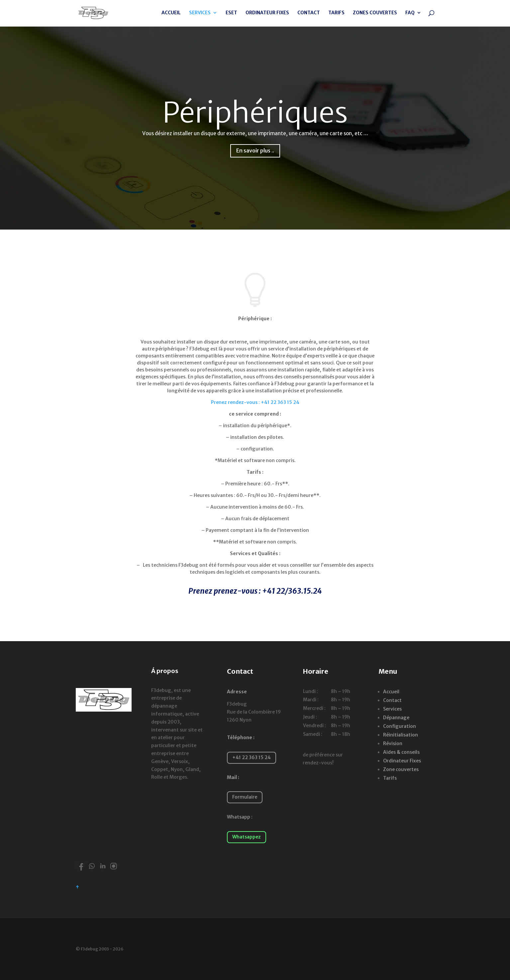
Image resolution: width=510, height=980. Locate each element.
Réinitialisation (401, 735)
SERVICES (200, 14)
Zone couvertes (401, 769)
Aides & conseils (401, 752)
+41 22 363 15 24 (252, 757)
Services (392, 709)
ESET (231, 14)
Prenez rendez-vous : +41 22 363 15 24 (255, 402)
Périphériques (255, 112)
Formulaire (245, 797)
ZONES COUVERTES (375, 14)
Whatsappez (247, 837)
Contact (392, 700)
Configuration (400, 726)
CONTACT (309, 14)
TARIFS (336, 14)
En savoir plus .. (255, 150)
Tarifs (390, 778)
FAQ (410, 14)
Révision (393, 743)
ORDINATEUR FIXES (267, 14)
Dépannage (396, 718)
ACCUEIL (171, 14)
